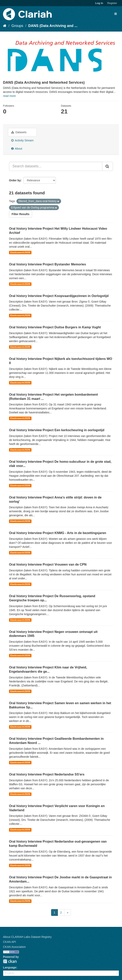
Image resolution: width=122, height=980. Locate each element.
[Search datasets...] (56, 166)
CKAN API (10, 942)
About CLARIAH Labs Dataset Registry (27, 937)
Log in (99, 3)
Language (10, 967)
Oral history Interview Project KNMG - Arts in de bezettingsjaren (58, 533)
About (17, 149)
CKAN (10, 961)
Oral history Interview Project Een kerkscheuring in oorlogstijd (57, 430)
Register (112, 3)
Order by (15, 180)
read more (9, 96)
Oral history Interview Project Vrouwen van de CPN (48, 564)
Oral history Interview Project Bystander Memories (47, 264)
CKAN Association (14, 947)
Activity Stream (22, 140)
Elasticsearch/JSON (20, 252)
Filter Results (21, 214)
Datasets (19, 132)
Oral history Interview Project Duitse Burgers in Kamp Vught (55, 327)
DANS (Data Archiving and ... (53, 26)
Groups (17, 26)
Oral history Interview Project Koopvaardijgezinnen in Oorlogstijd (59, 296)
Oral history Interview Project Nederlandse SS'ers (47, 774)
